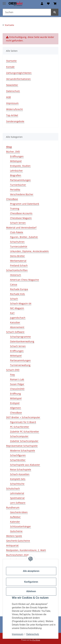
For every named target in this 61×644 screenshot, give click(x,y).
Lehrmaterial (17, 493)
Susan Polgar (17, 384)
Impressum (18, 634)
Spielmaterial (17, 498)
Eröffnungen (17, 156)
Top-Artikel (12, 115)
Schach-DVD (13, 370)
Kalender (15, 522)
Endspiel (15, 403)
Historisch (16, 275)
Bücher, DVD (13, 152)
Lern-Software (18, 503)
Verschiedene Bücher (22, 194)
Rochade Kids (17, 294)
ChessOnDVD (17, 389)
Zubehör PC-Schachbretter (25, 432)
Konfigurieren (31, 582)
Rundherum (13, 507)
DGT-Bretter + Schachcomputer (23, 417)
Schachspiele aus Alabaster (25, 465)
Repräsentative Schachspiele (22, 446)
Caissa (14, 284)
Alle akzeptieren (31, 571)
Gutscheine (16, 531)
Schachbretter (18, 460)
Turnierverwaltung (20, 365)
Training (15, 209)
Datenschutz (33, 634)
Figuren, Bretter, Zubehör (24, 237)
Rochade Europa (19, 289)
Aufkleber (15, 517)
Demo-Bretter (17, 256)
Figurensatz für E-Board (23, 422)
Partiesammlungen (20, 180)
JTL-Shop (36, 640)
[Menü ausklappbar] (4, 2)
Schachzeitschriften (17, 270)
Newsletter (12, 85)
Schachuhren (17, 242)
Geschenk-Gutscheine (18, 541)
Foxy (12, 375)
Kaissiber (15, 322)
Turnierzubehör (19, 246)
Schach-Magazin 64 (21, 303)
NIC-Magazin (17, 308)
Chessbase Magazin (21, 218)
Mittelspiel (16, 161)
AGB (8, 97)
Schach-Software (15, 332)
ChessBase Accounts (21, 213)
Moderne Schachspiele (23, 451)
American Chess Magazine (24, 280)
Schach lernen (18, 223)
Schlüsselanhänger (20, 526)
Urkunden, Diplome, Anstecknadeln (29, 251)
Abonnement (17, 327)
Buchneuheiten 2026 (17, 555)
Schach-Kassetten (20, 474)
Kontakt (10, 67)
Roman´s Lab (17, 379)
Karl (12, 313)
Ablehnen (31, 591)
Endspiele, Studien (20, 166)
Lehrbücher (16, 171)
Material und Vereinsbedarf (21, 228)
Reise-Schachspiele (21, 470)
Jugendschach (18, 318)
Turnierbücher (18, 185)
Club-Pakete (17, 232)
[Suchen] (55, 12)
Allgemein (16, 408)
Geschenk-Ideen (19, 512)
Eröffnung (15, 394)
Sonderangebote (15, 121)
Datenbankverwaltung (22, 341)
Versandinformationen (18, 79)
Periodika (15, 190)
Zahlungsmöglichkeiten (19, 73)
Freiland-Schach (19, 265)
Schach (14, 299)
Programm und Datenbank (25, 204)
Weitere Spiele (14, 536)
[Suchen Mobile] (27, 12)
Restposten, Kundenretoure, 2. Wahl (26, 550)
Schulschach (13, 488)
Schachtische (17, 484)
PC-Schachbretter (20, 427)
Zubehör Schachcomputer (24, 441)
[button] (42, 4)
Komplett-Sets (18, 479)
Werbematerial (18, 261)
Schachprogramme (20, 337)
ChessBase (12, 199)
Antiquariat (12, 545)
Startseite (11, 61)
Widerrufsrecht (14, 109)
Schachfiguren (18, 455)
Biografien (16, 175)
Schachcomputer (19, 436)
